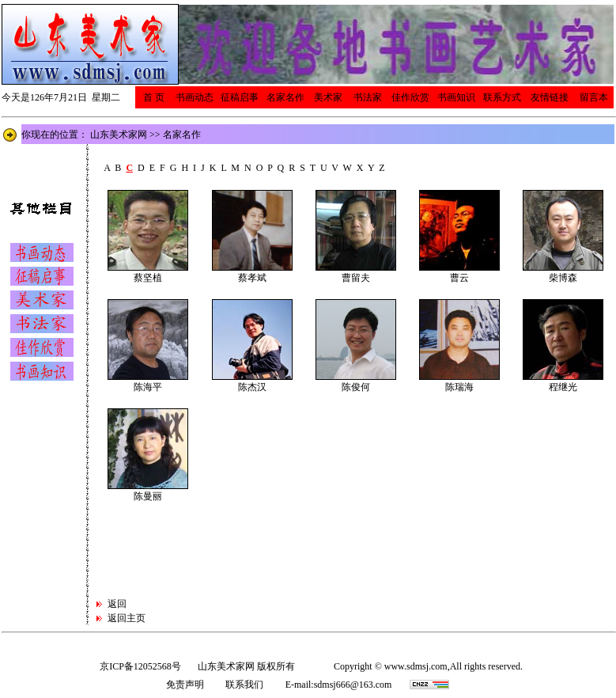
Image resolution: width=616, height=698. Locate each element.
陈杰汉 (252, 387)
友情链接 (550, 97)
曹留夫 (356, 278)
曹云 (459, 278)
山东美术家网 (119, 135)
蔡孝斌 (252, 278)
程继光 (563, 387)
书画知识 (456, 97)
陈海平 (148, 387)
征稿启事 (240, 97)
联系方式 (502, 97)
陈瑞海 (459, 387)
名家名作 (285, 97)
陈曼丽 (148, 496)
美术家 (328, 97)
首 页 (154, 97)
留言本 (594, 97)
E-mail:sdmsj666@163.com (339, 685)
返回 (117, 604)
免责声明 (185, 685)
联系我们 (244, 685)
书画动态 (195, 97)
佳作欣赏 (410, 97)
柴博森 (563, 278)
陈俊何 (356, 387)
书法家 (368, 97)
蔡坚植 (148, 278)
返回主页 (127, 618)
